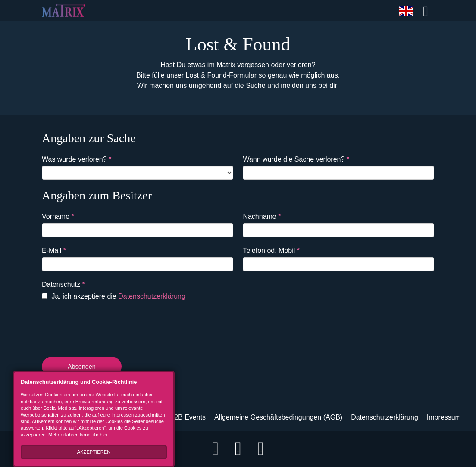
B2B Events (188, 417)
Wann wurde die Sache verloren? (296, 159)
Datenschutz (63, 285)
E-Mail (54, 251)
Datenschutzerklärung (152, 296)
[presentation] (107, 327)
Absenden (82, 367)
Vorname (58, 216)
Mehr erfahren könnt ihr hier (78, 435)
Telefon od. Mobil (271, 251)
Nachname (262, 216)
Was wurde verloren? (77, 159)
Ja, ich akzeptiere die (114, 296)
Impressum (444, 417)
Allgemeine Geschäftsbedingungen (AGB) (278, 417)
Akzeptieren (94, 452)
